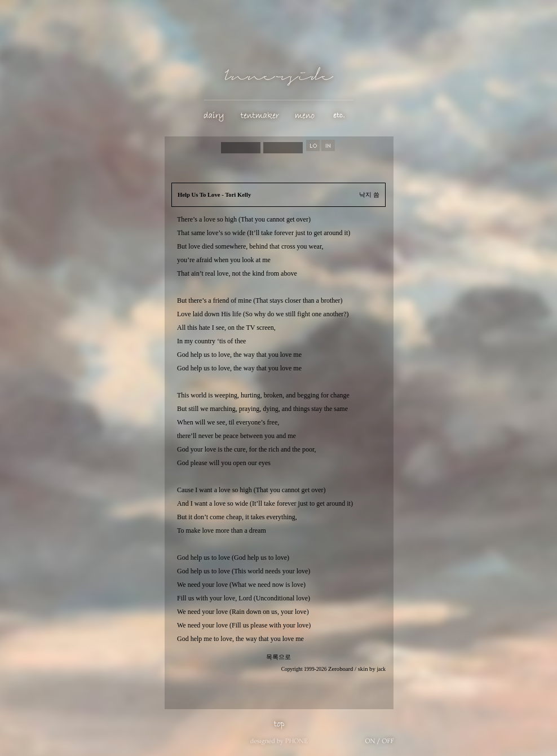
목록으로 (278, 657)
